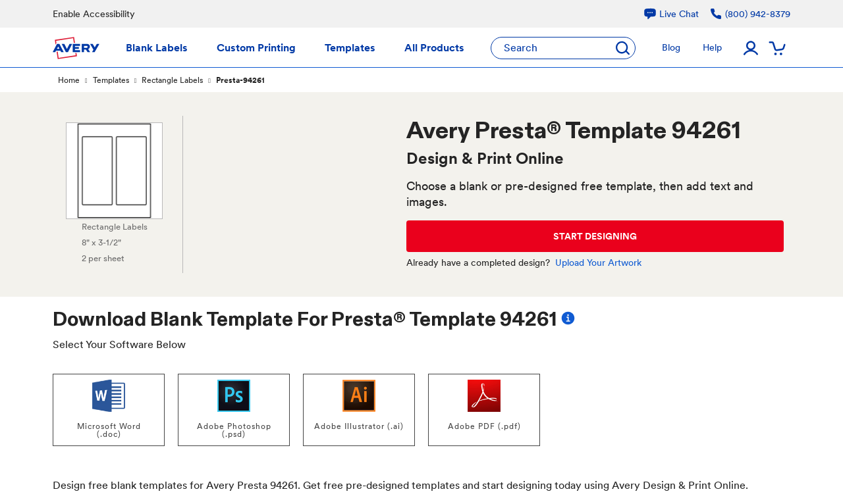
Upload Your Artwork (598, 263)
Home (69, 80)
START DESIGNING (595, 236)
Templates (111, 80)
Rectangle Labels (172, 80)
